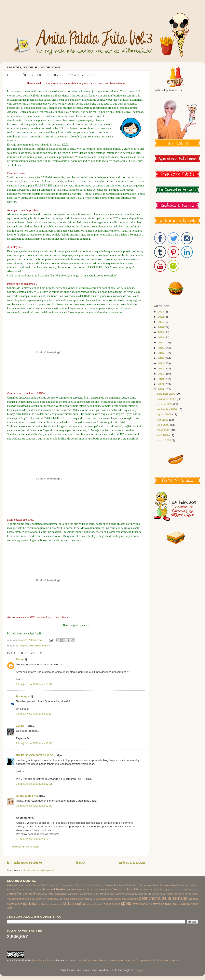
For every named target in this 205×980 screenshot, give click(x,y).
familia (143, 894)
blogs (177, 890)
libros (188, 894)
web (9, 908)
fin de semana (157, 894)
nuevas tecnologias (103, 899)
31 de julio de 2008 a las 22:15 (34, 839)
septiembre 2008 (167, 409)
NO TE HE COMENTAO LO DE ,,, (36, 755)
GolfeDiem (177, 885)
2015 (161, 353)
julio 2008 (163, 420)
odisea (46, 646)
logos (195, 894)
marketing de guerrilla (32, 899)
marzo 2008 (164, 440)
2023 (161, 312)
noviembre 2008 (167, 399)
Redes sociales (67, 889)
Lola (30, 890)
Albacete (12, 885)
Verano (118, 889)
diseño (120, 894)
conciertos (61, 894)
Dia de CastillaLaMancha (90, 885)
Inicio (80, 862)
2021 (161, 322)
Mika (38, 646)
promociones (14, 904)
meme (50, 899)
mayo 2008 (164, 430)
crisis (96, 894)
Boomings (22, 696)
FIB (31, 646)
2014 (161, 358)
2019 (161, 332)
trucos (194, 904)
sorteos (116, 904)
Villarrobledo (133, 889)
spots (126, 903)
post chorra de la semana (163, 898)
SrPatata (95, 890)
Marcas (38, 890)
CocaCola (53, 885)
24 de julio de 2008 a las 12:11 (34, 784)
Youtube (158, 890)
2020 (161, 327)
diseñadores (108, 894)
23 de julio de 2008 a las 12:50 (34, 714)
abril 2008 (163, 435)
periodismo (133, 899)
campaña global (190, 890)
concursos (73, 894)
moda (58, 898)
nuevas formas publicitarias (77, 899)
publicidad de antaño (49, 904)
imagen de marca (175, 894)
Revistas (84, 890)
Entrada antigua (132, 862)
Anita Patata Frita (27, 796)
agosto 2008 (165, 414)
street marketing (142, 904)
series (108, 904)
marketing (13, 899)
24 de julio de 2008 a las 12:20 (34, 806)
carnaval (29, 893)
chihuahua (42, 894)
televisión (158, 904)
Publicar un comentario (26, 847)
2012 (161, 369)
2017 (161, 343)
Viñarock (148, 890)
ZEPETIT (21, 726)
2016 (161, 348)
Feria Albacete (161, 885)
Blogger (139, 970)
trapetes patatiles (178, 904)
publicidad (30, 904)
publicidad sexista (95, 904)
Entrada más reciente (25, 862)
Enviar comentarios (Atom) (40, 870)
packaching (120, 899)
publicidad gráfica (72, 904)
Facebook (145, 885)
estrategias (131, 894)
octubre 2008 (165, 404)
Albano (22, 885)
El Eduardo (132, 885)
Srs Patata (106, 890)
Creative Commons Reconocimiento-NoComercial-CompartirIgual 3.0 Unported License (128, 960)
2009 (161, 384)
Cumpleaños (67, 885)
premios (193, 899)
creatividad (86, 894)
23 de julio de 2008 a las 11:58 (34, 684)
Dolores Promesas (115, 885)
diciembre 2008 (166, 394)
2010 (161, 379)
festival (24, 646)
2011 (161, 374)
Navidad (49, 889)
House (188, 885)
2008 (161, 389)
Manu (19, 659)
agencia (168, 890)
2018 (161, 337)
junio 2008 (163, 425)
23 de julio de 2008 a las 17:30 (34, 743)
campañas (14, 893)
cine (51, 894)
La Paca (22, 890)
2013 (161, 363)
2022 (161, 317)
